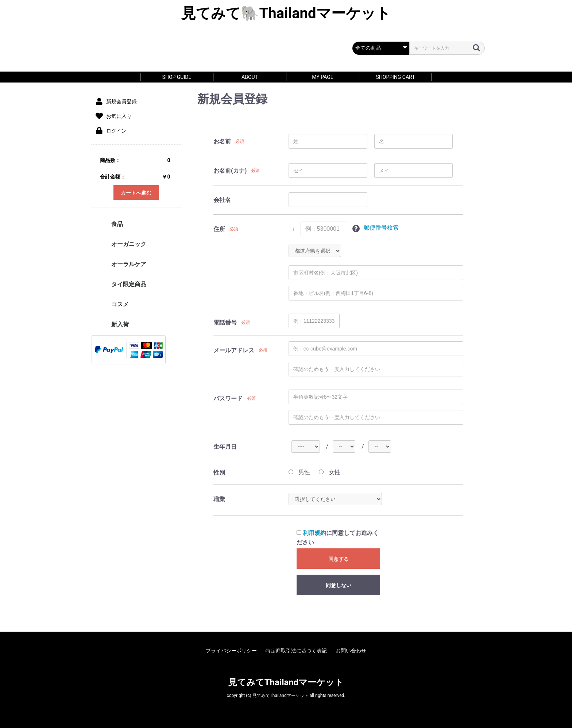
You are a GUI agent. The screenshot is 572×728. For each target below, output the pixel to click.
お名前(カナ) (230, 171)
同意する (339, 559)
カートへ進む (136, 193)
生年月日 (225, 447)
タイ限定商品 (129, 284)
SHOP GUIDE (177, 77)
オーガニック (129, 244)
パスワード (228, 399)
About (250, 77)
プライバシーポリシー (231, 651)
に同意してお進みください (338, 538)
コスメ (120, 304)
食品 (117, 224)
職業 (219, 499)
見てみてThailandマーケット (286, 682)
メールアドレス (234, 350)
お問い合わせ (351, 651)
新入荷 (120, 324)
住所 (219, 229)
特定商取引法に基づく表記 (296, 651)
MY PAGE (322, 77)
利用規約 (314, 533)
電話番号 (225, 323)
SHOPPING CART (395, 77)
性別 (219, 473)
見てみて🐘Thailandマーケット (286, 14)
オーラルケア (129, 264)
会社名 (222, 200)
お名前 (222, 141)
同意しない (339, 585)
